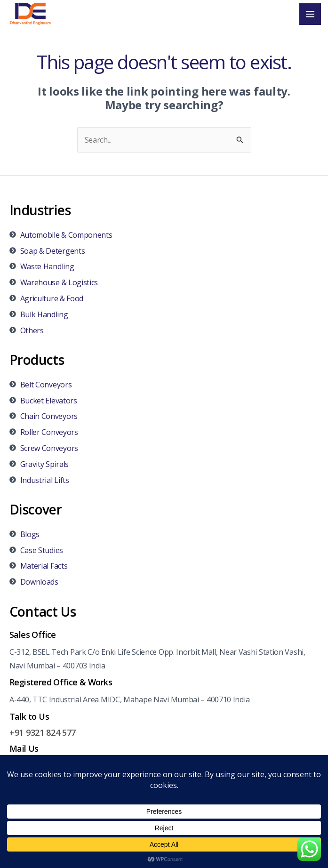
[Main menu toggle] (310, 14)
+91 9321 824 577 (43, 732)
